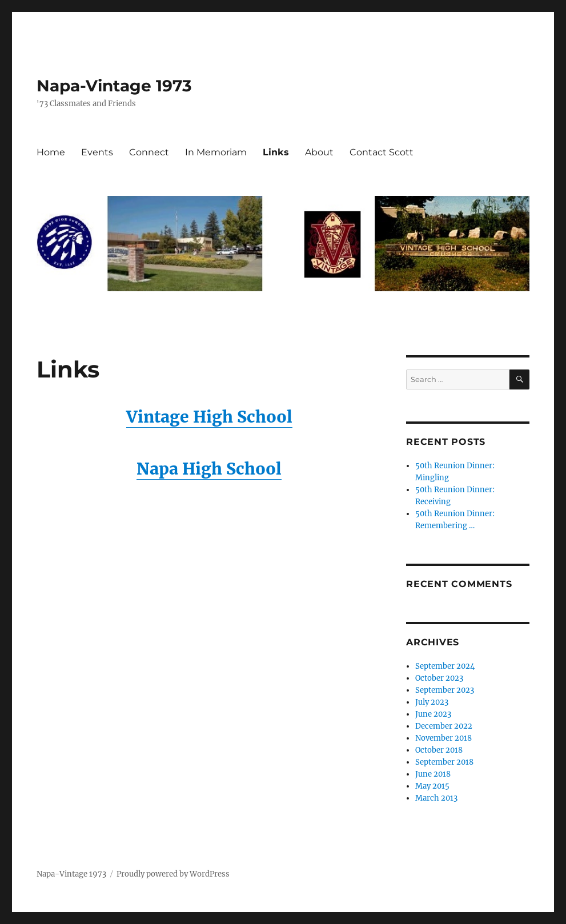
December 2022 (444, 726)
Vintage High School (209, 417)
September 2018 (444, 762)
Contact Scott (382, 152)
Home (51, 152)
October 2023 (439, 678)
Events (97, 152)
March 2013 (436, 798)
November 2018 (443, 738)
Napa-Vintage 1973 (114, 86)
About (319, 152)
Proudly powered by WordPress (173, 874)
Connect (149, 152)
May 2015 (432, 786)
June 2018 (433, 774)
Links (276, 152)
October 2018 (439, 750)
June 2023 (433, 714)
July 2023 (432, 702)
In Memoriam (216, 152)
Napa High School (209, 469)
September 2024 (445, 666)
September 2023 (445, 690)
